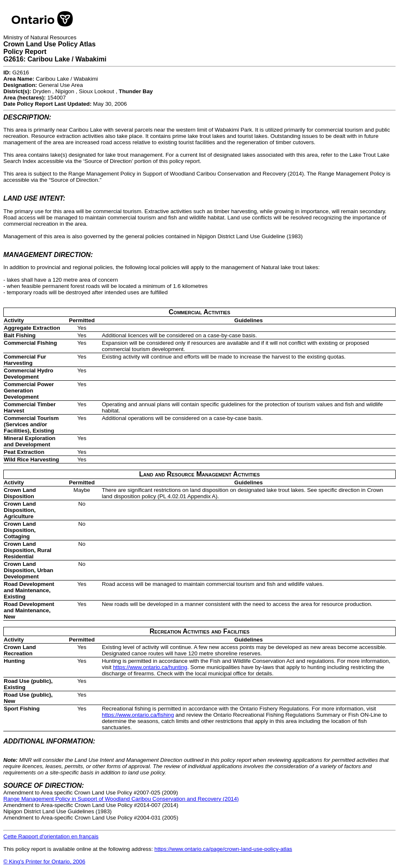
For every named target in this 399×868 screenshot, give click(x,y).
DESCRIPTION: (27, 117)
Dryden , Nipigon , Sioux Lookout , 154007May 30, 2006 (78, 98)
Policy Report (25, 52)
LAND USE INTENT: (34, 198)
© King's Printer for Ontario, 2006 (44, 862)
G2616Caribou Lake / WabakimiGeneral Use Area (51, 79)
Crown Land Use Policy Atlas (50, 44)
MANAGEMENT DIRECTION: (48, 255)
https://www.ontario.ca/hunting (150, 667)
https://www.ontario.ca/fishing (138, 715)
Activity (14, 320)
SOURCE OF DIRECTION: (44, 785)
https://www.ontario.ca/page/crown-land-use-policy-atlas (224, 849)
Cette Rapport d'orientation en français (51, 836)
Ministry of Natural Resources (40, 37)
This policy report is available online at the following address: (148, 849)
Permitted (82, 320)
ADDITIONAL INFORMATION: (49, 741)
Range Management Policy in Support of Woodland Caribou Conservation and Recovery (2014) (121, 799)
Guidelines (249, 320)
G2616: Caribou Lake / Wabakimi (55, 59)
